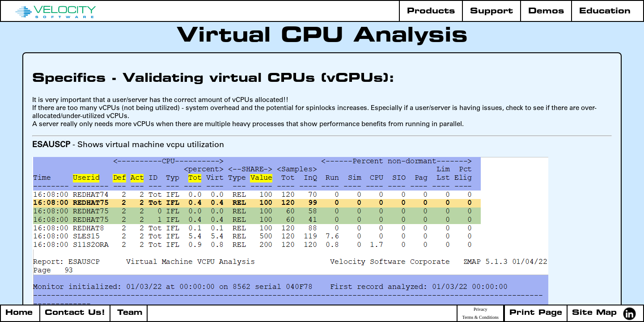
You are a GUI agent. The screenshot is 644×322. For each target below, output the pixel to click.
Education (605, 11)
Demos (546, 11)
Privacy (481, 309)
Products (431, 11)
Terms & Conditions (480, 318)
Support (491, 11)
